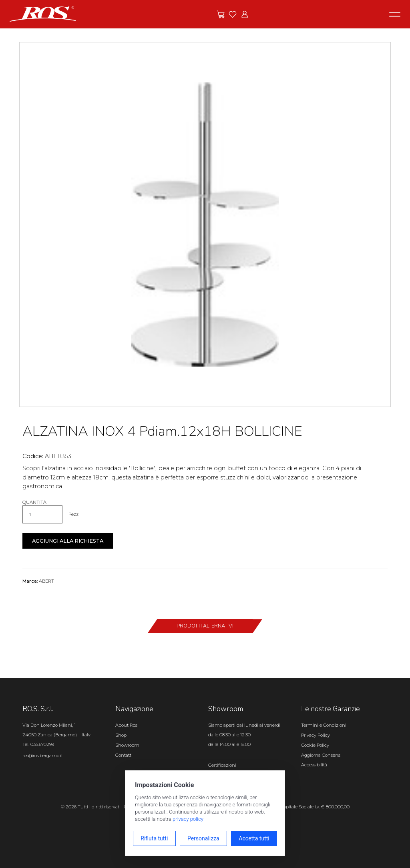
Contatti (124, 755)
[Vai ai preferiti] (233, 14)
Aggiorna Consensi (321, 755)
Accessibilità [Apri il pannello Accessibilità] (314, 765)
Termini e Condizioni (324, 725)
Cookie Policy (315, 745)
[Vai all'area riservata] (245, 14)
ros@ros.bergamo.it (43, 756)
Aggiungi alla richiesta (68, 541)
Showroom (127, 745)
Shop (121, 735)
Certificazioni (222, 765)
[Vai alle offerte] (221, 14)
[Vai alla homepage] (43, 14)
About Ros (126, 725)
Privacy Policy (316, 735)
